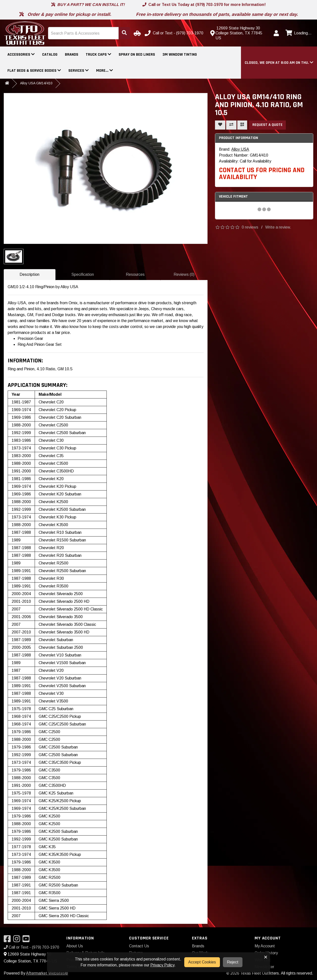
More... (105, 71)
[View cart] (298, 33)
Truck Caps (98, 55)
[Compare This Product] (231, 125)
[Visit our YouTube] (27, 940)
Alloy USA (240, 149)
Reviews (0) (184, 274)
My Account (265, 946)
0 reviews (250, 227)
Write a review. (278, 227)
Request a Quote (267, 125)
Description (29, 274)
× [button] (266, 957)
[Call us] (174, 33)
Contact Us (139, 946)
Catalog (50, 55)
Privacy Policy (162, 965)
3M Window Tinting (180, 55)
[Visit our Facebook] (8, 940)
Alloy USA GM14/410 (36, 83)
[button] (279, 63)
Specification (83, 274)
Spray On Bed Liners (137, 55)
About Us (75, 946)
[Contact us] (239, 33)
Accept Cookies (202, 962)
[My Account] (276, 33)
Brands (72, 55)
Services (79, 71)
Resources (135, 274)
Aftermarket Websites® (47, 973)
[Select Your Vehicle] (136, 33)
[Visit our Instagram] (18, 940)
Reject (233, 962)
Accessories (21, 55)
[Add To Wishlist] (220, 125)
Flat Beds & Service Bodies (34, 71)
